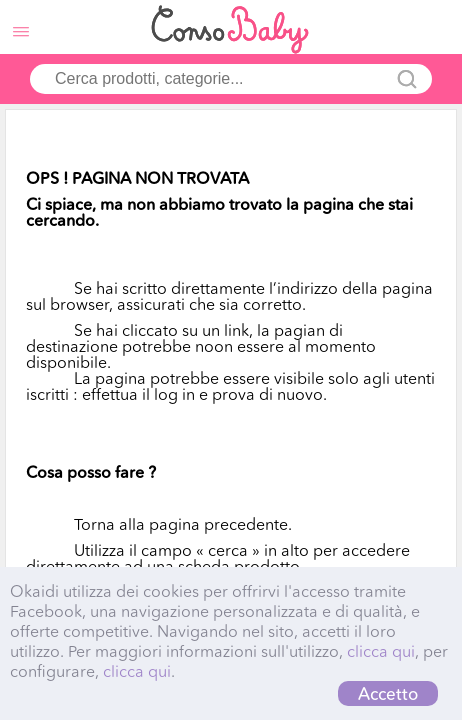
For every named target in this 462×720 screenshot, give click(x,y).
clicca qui (381, 651)
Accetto (388, 693)
